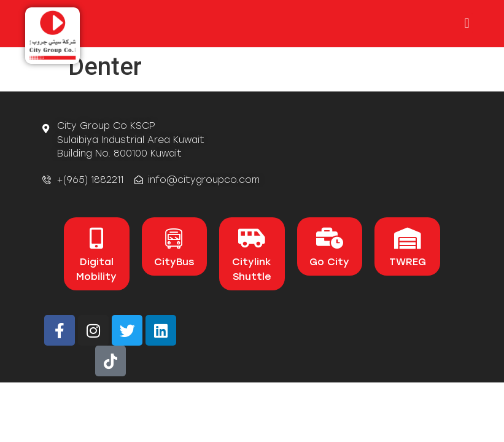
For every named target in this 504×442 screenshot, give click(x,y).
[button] (467, 23)
